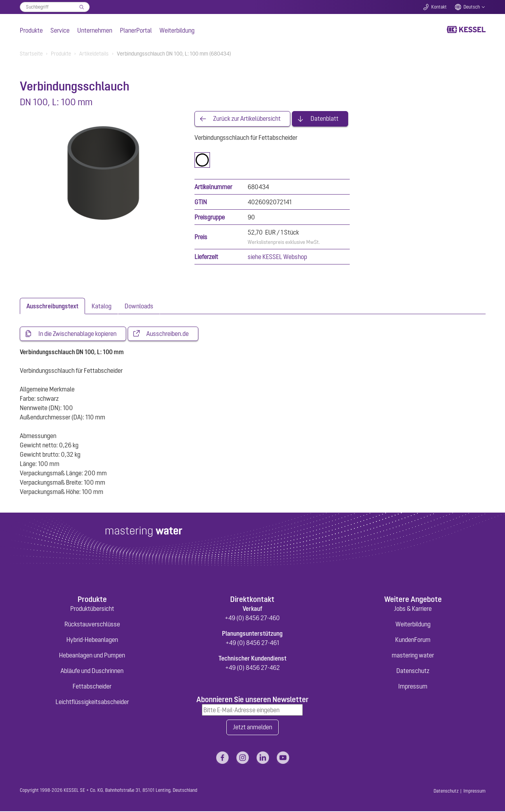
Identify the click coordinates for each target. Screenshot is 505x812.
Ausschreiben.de (167, 334)
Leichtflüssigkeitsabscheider (92, 702)
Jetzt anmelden (252, 728)
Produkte (31, 30)
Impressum (413, 687)
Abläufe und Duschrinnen (92, 671)
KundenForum (413, 640)
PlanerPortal (136, 30)
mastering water (413, 656)
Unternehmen (95, 30)
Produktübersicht (92, 609)
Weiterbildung (177, 30)
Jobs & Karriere (413, 609)
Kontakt (439, 7)
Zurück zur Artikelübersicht (247, 119)
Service (60, 30)
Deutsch (472, 7)
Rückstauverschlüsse (92, 625)
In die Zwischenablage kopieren (77, 334)
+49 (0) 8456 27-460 (252, 619)
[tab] (52, 306)
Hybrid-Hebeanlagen (92, 640)
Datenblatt (325, 119)
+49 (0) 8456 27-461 (252, 643)
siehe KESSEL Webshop (277, 257)
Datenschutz (413, 671)
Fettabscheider (92, 687)
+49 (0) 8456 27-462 (252, 668)
